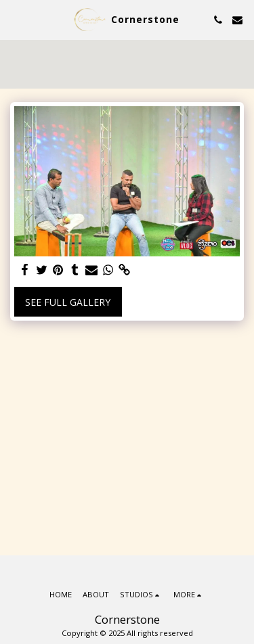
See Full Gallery (68, 302)
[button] (15, 19)
